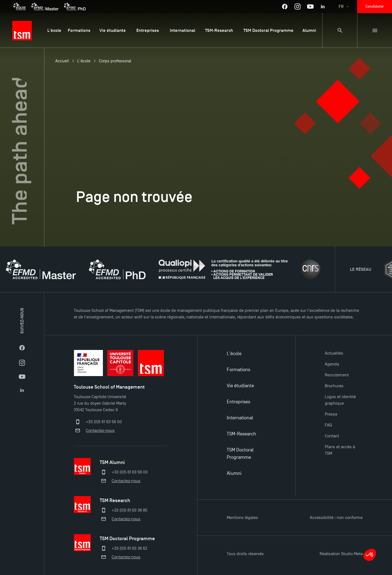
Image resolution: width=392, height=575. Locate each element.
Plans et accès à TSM (340, 450)
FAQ (328, 425)
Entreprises (238, 402)
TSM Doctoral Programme (240, 454)
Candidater (375, 6)
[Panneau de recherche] (340, 30)
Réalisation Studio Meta (341, 554)
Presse (331, 414)
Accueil (62, 61)
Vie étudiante (240, 386)
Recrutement (337, 375)
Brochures (334, 386)
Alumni (234, 473)
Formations (238, 370)
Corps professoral (115, 61)
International (240, 418)
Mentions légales (242, 518)
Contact (332, 436)
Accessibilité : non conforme (336, 518)
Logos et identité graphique (340, 400)
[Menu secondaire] (375, 30)
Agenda (332, 364)
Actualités (334, 353)
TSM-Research (241, 434)
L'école (84, 61)
